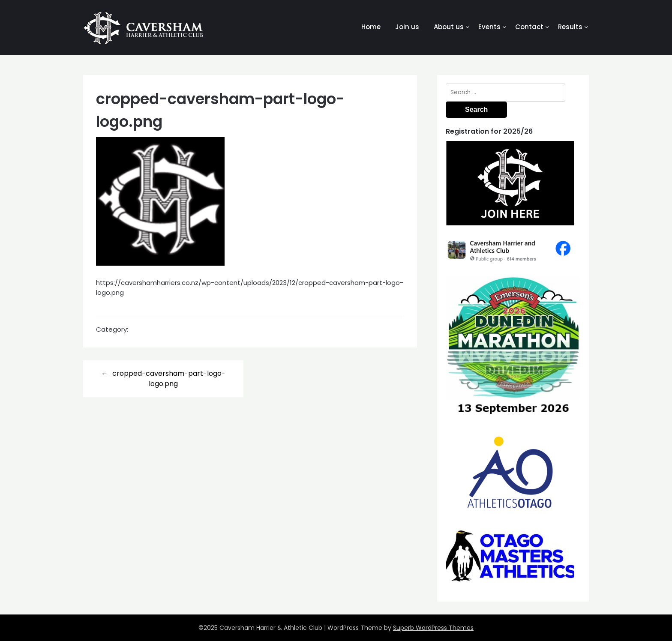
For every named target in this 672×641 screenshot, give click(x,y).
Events (489, 27)
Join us (407, 27)
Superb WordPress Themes (433, 628)
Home (371, 27)
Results (570, 27)
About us (449, 27)
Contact (529, 27)
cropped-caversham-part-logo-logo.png (169, 379)
